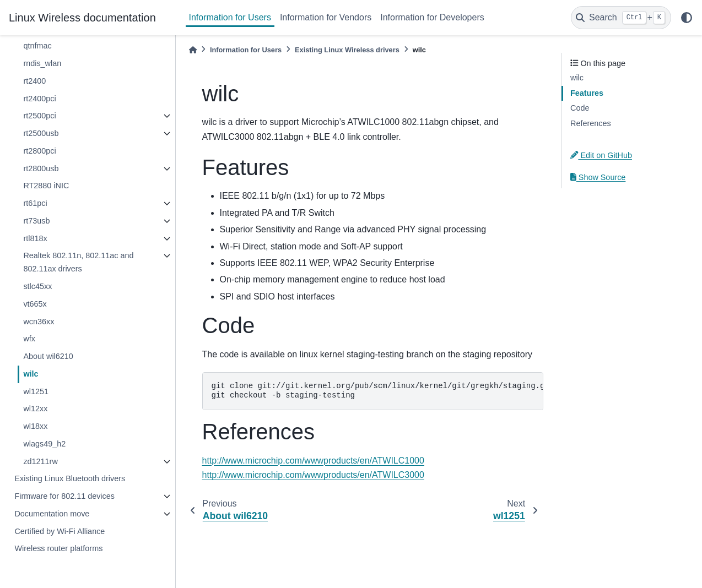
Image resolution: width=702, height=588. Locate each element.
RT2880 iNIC (46, 186)
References (591, 123)
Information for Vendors (326, 17)
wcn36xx (39, 322)
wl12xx (35, 409)
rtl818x (35, 238)
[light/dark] (687, 18)
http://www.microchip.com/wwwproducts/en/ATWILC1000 (313, 461)
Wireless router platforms (58, 548)
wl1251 (36, 391)
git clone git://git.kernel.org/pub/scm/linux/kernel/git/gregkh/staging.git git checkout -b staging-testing (378, 391)
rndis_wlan (42, 63)
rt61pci (35, 203)
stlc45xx (37, 286)
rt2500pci (39, 116)
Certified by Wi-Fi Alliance (60, 531)
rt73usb (36, 221)
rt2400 (34, 81)
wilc (31, 374)
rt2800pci (39, 151)
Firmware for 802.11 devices (64, 496)
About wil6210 (48, 356)
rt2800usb (41, 168)
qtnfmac (37, 46)
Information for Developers (432, 17)
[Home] (193, 50)
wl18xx (35, 426)
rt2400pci (39, 99)
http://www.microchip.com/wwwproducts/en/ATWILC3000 (313, 475)
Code (580, 108)
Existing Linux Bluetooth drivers (70, 478)
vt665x (35, 304)
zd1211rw (40, 461)
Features (587, 93)
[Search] (621, 18)
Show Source (598, 177)
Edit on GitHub (601, 155)
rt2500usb (41, 133)
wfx (29, 339)
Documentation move (52, 514)
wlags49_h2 (44, 444)
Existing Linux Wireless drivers (347, 50)
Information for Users (230, 17)
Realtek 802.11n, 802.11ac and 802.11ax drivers (78, 262)
